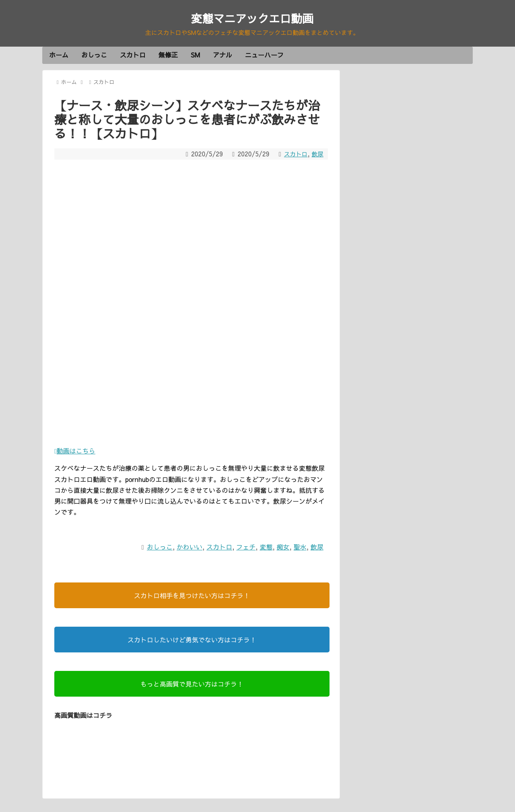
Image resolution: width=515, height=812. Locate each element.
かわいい (190, 548)
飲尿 (317, 155)
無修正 (168, 56)
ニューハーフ (264, 56)
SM (195, 56)
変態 (266, 548)
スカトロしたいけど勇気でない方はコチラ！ (192, 641)
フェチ (246, 548)
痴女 (283, 548)
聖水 (300, 548)
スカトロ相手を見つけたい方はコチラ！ (192, 597)
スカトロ (133, 56)
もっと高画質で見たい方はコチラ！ (192, 685)
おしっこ (94, 56)
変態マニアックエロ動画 (252, 18)
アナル (222, 56)
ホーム (59, 56)
